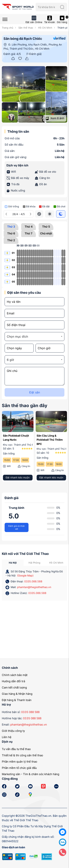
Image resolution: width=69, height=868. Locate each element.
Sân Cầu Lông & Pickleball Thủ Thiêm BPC (50, 440)
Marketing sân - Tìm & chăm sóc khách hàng (31, 774)
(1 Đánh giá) (34, 54)
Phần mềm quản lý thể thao (20, 762)
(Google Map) (25, 575)
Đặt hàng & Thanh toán (17, 700)
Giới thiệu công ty (13, 731)
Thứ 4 (29, 228)
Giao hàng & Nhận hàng (17, 694)
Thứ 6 (11, 234)
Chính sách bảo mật (15, 675)
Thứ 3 (11, 227)
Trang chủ (8, 28)
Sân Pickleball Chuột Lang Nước (16, 438)
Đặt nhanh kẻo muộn (18, 477)
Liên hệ (7, 737)
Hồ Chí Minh (45, 28)
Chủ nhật (46, 234)
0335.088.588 (33, 581)
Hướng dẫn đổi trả (13, 681)
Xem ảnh (55, 118)
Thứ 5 (46, 228)
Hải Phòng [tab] (34, 563)
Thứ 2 (11, 241)
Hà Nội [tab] (13, 563)
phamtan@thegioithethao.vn (34, 587)
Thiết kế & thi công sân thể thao (22, 755)
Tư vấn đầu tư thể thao (16, 749)
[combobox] (34, 337)
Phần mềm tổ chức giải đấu (19, 768)
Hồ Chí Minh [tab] (56, 563)
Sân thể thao (25, 28)
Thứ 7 (29, 234)
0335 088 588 (30, 712)
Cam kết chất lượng (14, 687)
